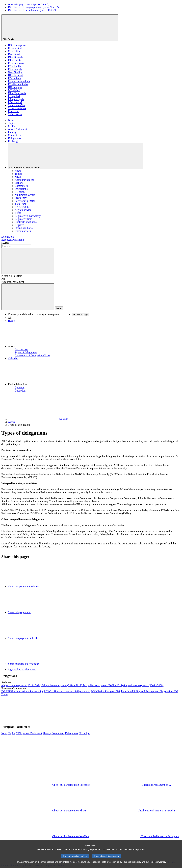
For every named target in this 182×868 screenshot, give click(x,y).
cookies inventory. (158, 865)
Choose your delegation (21, 314)
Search (5, 243)
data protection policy (112, 865)
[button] (94, 335)
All (3, 279)
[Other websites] (76, 156)
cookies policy (134, 865)
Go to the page (81, 314)
